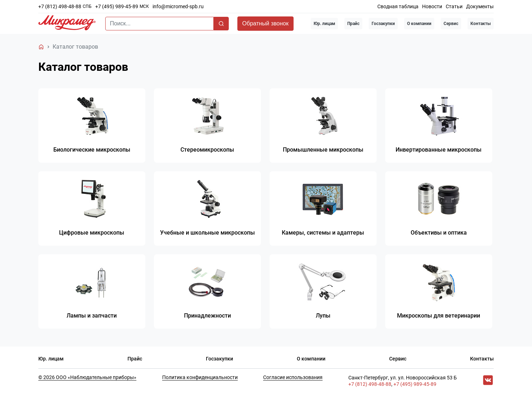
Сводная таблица (398, 6)
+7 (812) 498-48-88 (60, 6)
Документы (480, 6)
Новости (432, 6)
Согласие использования (293, 377)
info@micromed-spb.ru (178, 6)
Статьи (454, 6)
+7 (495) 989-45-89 (117, 6)
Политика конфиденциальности (200, 377)
